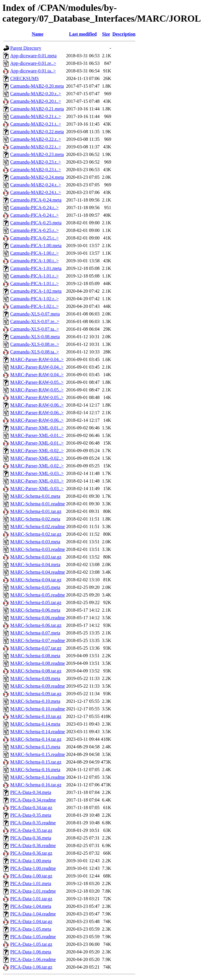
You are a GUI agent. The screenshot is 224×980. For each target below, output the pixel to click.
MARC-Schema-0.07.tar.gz (36, 648)
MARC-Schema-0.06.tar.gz (36, 625)
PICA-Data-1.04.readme (33, 914)
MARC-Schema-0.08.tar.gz (36, 671)
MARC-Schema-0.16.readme (38, 777)
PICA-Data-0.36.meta (31, 838)
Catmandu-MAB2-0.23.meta (37, 154)
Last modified (83, 34)
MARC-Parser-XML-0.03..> (37, 473)
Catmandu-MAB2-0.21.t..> (36, 124)
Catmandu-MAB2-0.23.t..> (36, 170)
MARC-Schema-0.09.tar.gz (36, 694)
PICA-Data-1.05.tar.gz (31, 944)
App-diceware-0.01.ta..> (33, 71)
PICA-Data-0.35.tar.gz (31, 830)
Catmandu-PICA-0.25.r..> (34, 230)
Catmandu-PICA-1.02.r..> (34, 299)
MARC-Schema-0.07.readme (38, 640)
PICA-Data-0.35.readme (33, 823)
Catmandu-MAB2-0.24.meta (37, 177)
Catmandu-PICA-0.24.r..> (34, 208)
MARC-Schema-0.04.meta (35, 564)
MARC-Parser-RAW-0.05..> (37, 382)
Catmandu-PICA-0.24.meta (36, 200)
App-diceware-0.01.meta (33, 56)
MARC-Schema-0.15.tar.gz (36, 762)
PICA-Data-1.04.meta (31, 906)
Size (106, 34)
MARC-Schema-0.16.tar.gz (36, 785)
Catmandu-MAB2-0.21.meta (37, 109)
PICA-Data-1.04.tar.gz (31, 921)
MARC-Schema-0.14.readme (38, 732)
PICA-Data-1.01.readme (33, 891)
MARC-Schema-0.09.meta (35, 678)
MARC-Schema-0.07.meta (35, 633)
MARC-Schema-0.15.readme (38, 754)
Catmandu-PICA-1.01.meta (36, 268)
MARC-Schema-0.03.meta (35, 542)
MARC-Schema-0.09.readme (38, 686)
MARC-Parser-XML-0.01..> (37, 428)
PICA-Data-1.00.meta (31, 861)
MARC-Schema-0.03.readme (38, 549)
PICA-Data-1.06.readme (33, 959)
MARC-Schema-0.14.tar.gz (36, 739)
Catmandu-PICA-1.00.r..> (34, 253)
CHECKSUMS (24, 78)
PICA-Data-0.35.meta (31, 815)
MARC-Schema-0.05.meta (35, 587)
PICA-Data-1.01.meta (31, 883)
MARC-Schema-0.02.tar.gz (36, 534)
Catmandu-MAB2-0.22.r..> (36, 139)
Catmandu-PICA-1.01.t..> (34, 283)
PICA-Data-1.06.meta (31, 952)
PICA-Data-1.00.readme (33, 868)
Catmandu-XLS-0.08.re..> (35, 344)
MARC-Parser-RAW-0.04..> (37, 359)
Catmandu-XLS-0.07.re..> (35, 321)
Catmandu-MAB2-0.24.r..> (36, 185)
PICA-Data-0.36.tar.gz (31, 853)
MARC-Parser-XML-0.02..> (37, 451)
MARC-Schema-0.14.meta (35, 724)
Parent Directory (26, 48)
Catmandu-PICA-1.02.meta (36, 291)
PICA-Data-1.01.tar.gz (31, 899)
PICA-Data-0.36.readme (33, 845)
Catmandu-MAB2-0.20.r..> (36, 94)
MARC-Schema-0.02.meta (35, 519)
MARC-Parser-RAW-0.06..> (37, 405)
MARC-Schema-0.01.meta (35, 496)
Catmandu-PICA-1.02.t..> (34, 306)
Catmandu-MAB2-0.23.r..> (36, 162)
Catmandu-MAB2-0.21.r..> (36, 116)
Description (124, 34)
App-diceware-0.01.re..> (33, 63)
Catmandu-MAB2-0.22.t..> (36, 147)
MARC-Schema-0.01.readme (38, 504)
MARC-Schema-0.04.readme (38, 572)
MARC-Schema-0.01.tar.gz (36, 511)
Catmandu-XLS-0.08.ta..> (35, 352)
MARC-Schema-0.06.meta (35, 610)
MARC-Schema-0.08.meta (35, 656)
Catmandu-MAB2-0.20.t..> (36, 101)
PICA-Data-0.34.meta (31, 792)
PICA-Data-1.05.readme (33, 937)
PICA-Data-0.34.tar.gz (31, 808)
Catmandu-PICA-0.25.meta (36, 223)
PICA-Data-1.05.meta (31, 929)
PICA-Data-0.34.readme (33, 800)
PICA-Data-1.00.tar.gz (31, 876)
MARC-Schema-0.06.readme (38, 618)
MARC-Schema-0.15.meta (35, 747)
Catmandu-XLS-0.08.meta (35, 337)
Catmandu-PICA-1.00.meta (36, 246)
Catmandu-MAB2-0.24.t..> (36, 192)
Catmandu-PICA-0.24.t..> (34, 215)
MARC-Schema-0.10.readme (38, 709)
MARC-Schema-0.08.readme (38, 663)
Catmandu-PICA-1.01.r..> (34, 276)
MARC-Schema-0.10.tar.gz (36, 716)
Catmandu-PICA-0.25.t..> (34, 238)
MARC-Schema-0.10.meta (35, 701)
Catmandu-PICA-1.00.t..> (34, 261)
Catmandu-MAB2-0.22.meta (37, 132)
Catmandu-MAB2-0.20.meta (37, 86)
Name (38, 34)
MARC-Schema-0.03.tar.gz (36, 557)
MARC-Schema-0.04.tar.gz (36, 580)
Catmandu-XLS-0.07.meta (35, 314)
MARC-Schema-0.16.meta (35, 770)
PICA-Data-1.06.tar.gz (31, 967)
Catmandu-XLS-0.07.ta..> (35, 329)
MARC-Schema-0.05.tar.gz (36, 602)
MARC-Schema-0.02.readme (38, 527)
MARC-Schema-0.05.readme (38, 595)
